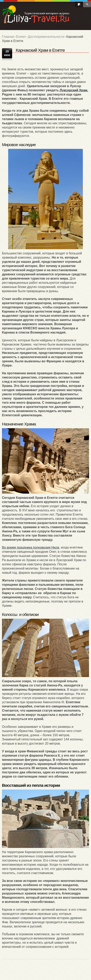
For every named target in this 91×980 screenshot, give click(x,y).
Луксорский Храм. (73, 90)
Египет (21, 37)
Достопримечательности (46, 37)
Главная (8, 37)
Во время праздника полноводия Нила (31, 547)
